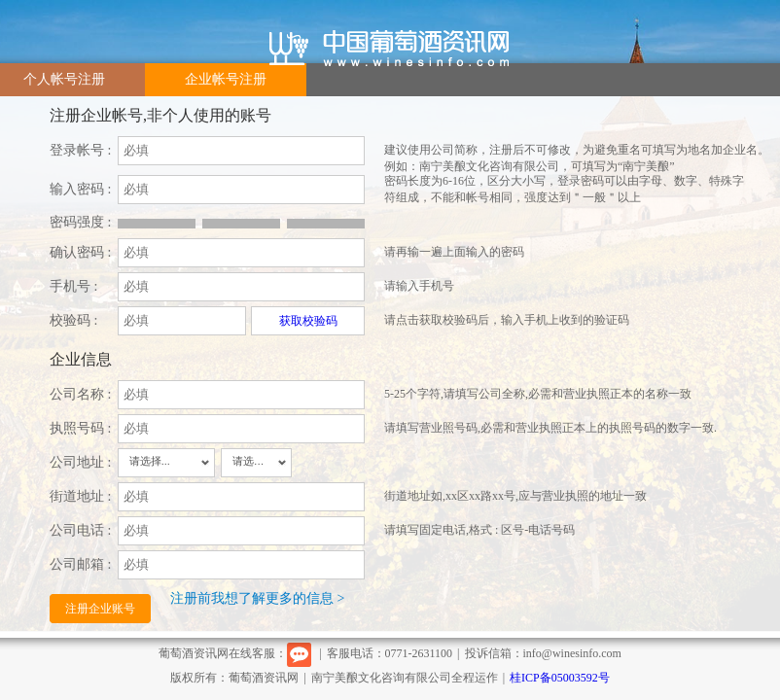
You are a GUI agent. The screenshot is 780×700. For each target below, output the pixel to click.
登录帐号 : (80, 150)
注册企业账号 (100, 609)
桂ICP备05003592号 (560, 678)
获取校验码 (308, 321)
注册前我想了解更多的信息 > (257, 598)
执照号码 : (80, 428)
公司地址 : (80, 462)
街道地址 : (80, 496)
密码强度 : (80, 222)
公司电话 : (80, 530)
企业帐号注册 (226, 79)
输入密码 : (80, 189)
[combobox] (166, 463)
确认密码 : (80, 252)
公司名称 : (80, 394)
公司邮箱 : (80, 564)
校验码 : (73, 320)
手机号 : (73, 286)
